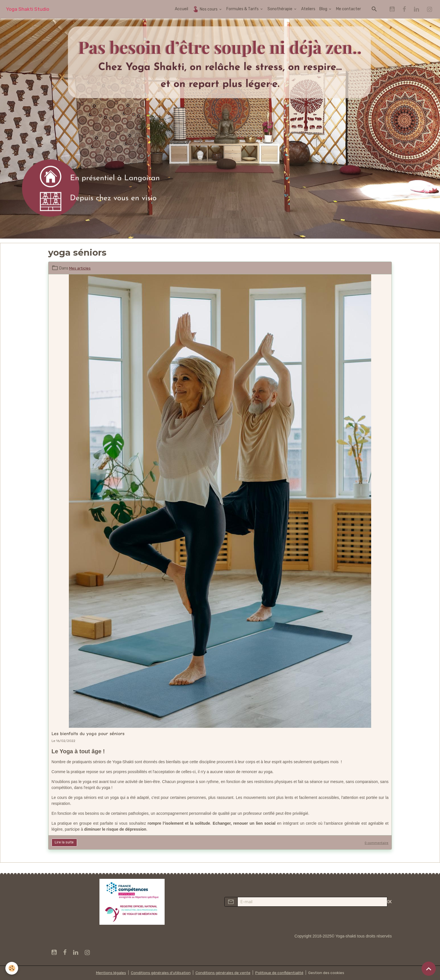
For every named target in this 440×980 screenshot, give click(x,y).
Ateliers (308, 9)
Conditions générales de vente (223, 973)
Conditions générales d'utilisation (160, 973)
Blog (324, 9)
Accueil (181, 9)
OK (389, 902)
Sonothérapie (280, 9)
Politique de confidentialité (280, 973)
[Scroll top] (429, 969)
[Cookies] (12, 968)
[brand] (28, 9)
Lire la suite (64, 842)
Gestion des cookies (328, 973)
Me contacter (348, 9)
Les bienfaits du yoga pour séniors (88, 734)
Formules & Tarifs (243, 9)
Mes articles (80, 268)
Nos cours (205, 9)
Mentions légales (110, 973)
